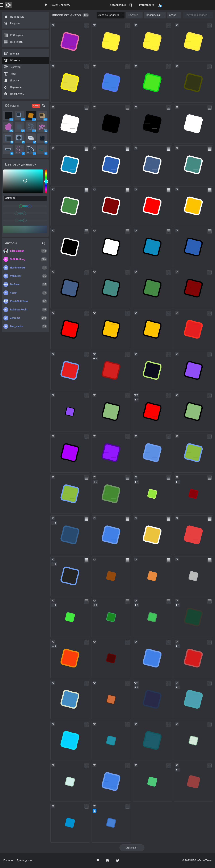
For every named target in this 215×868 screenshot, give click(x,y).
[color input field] (25, 198)
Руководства (25, 860)
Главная (8, 860)
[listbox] (23, 181)
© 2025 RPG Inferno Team (197, 860)
